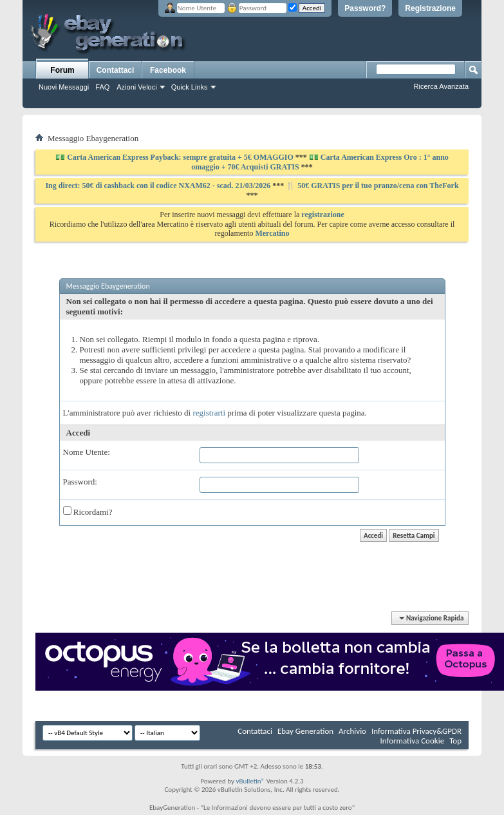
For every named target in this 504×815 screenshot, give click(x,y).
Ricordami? (88, 512)
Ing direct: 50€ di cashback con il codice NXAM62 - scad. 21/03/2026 (159, 186)
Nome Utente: (87, 452)
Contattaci (116, 70)
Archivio (352, 731)
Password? (365, 8)
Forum (62, 70)
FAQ (102, 87)
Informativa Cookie (412, 741)
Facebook (168, 70)
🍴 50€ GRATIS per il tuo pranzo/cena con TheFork (372, 186)
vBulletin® (250, 781)
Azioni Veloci (136, 87)
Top (455, 741)
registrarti (209, 413)
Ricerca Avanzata (441, 86)
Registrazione (430, 8)
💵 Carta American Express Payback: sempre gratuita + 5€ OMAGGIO (175, 157)
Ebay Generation (305, 731)
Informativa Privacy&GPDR (416, 731)
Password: (80, 482)
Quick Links (190, 87)
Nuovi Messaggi (64, 87)
